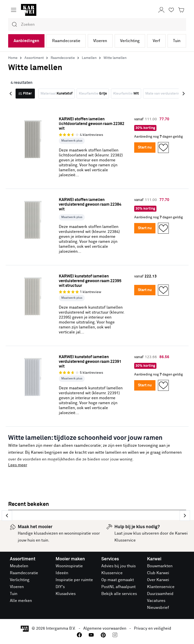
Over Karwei (158, 580)
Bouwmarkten (160, 566)
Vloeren (100, 41)
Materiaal (56, 94)
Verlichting (130, 41)
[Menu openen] (14, 10)
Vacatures (156, 601)
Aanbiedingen (26, 41)
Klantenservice (161, 587)
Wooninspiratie (69, 566)
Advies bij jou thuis (119, 566)
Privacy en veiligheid (153, 628)
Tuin (177, 41)
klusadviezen (46, 533)
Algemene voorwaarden (105, 628)
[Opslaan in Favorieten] (163, 148)
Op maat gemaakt (118, 580)
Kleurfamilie (93, 94)
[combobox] (97, 25)
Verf (156, 41)
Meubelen (19, 566)
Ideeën (62, 573)
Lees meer (18, 465)
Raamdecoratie (66, 41)
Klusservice (112, 573)
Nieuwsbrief (158, 608)
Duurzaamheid (160, 594)
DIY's (60, 587)
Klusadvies (66, 594)
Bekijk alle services (119, 594)
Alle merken (21, 601)
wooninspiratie (78, 533)
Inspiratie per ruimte (74, 580)
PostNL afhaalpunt (119, 587)
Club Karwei (158, 573)
